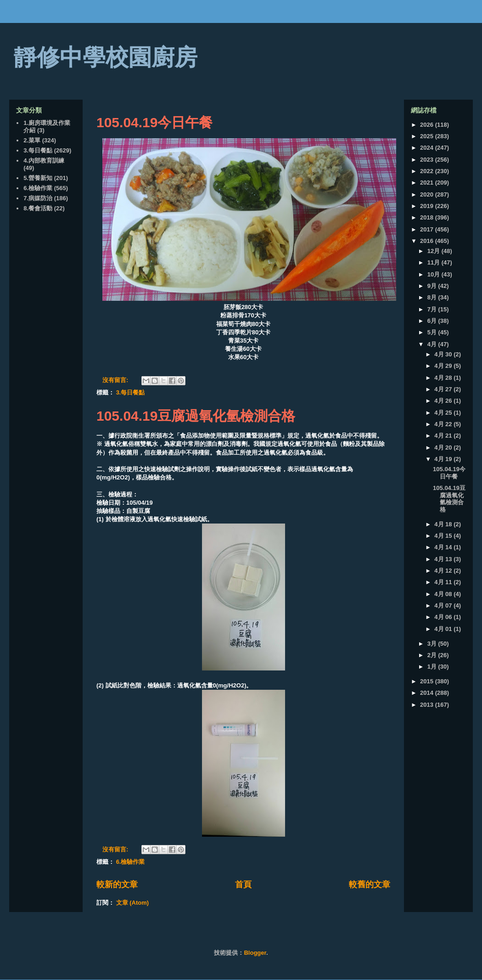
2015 (428, 681)
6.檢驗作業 (131, 862)
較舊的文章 (370, 884)
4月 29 (444, 366)
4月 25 (444, 413)
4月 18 (444, 524)
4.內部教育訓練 (44, 161)
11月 (434, 262)
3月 (433, 644)
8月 (433, 297)
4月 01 (444, 629)
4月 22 (444, 424)
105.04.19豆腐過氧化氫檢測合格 (196, 416)
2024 (428, 148)
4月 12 (444, 571)
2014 (428, 693)
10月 (434, 274)
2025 (428, 136)
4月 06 (444, 617)
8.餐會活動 (38, 208)
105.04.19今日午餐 (154, 122)
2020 (428, 194)
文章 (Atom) (133, 903)
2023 (428, 160)
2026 (428, 125)
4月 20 (444, 448)
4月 (433, 344)
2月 (433, 655)
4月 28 (444, 378)
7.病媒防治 (38, 198)
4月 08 (444, 594)
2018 (428, 217)
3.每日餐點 (131, 392)
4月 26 (444, 401)
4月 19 (444, 459)
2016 (428, 241)
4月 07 (444, 605)
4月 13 (444, 559)
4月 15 (444, 536)
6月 (433, 321)
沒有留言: (116, 380)
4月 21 (444, 436)
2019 (428, 206)
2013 (428, 705)
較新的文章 (117, 884)
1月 (433, 667)
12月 (434, 251)
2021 (428, 183)
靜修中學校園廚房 (106, 57)
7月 (433, 309)
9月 (433, 286)
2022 (428, 171)
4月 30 (444, 354)
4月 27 (444, 389)
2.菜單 (32, 140)
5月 (433, 332)
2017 (428, 229)
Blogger (255, 953)
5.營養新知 (38, 178)
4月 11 (444, 582)
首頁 (243, 884)
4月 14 (444, 547)
